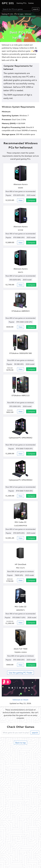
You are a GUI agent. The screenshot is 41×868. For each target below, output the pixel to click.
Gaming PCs (21, 3)
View (20, 200)
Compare (31, 200)
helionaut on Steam (20, 700)
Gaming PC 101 (7, 14)
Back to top (20, 743)
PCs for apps (19, 14)
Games (31, 3)
